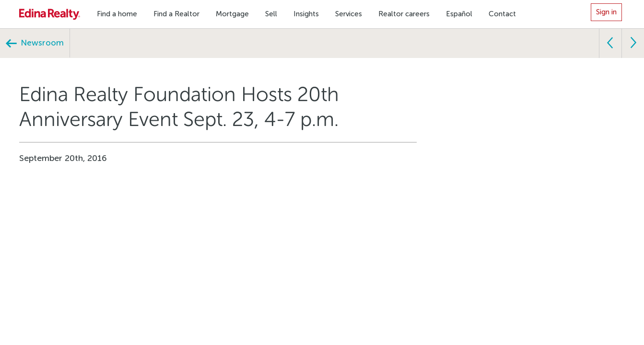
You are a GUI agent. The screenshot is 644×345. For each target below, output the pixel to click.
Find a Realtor (176, 14)
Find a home (117, 14)
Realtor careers (404, 14)
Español (459, 14)
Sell (271, 14)
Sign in (606, 12)
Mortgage (232, 14)
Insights (306, 14)
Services (349, 14)
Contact (502, 14)
